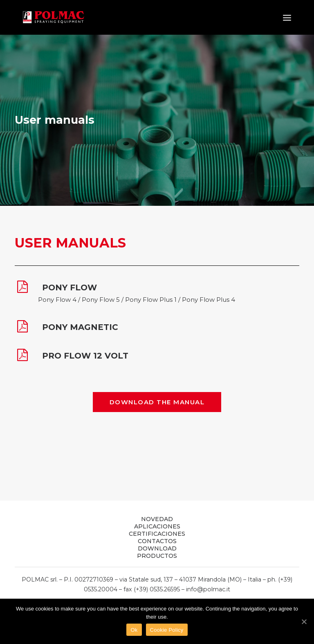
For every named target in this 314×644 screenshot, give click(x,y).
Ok (134, 630)
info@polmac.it (208, 589)
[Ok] (304, 622)
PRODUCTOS (157, 556)
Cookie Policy (167, 630)
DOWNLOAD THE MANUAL (157, 402)
